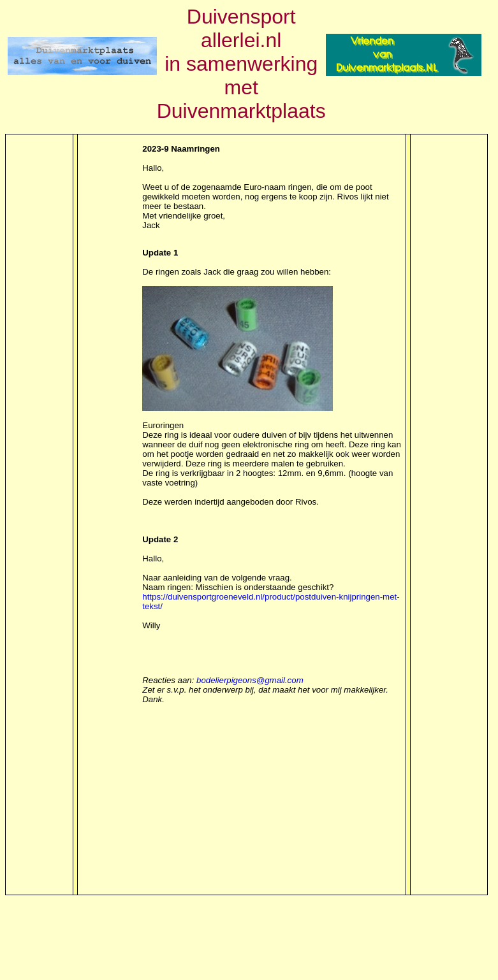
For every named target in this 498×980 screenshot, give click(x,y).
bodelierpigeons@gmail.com (250, 680)
